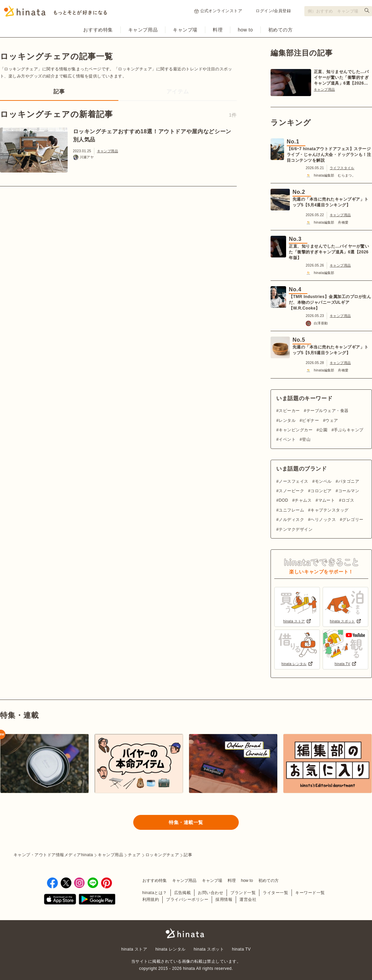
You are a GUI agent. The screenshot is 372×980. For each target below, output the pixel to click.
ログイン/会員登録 (273, 11)
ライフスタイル (342, 168)
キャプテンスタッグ (329, 510)
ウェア (332, 420)
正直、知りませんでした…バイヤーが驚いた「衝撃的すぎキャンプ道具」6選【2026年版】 (341, 78)
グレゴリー (353, 520)
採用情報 (224, 899)
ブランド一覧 (243, 893)
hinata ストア (134, 949)
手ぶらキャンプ (348, 430)
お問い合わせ (211, 893)
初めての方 (281, 30)
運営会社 (248, 899)
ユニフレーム (291, 510)
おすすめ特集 (98, 30)
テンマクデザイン (296, 529)
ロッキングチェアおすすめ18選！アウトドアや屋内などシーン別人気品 (152, 135)
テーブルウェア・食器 (328, 411)
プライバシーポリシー (187, 899)
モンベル (323, 481)
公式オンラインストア (218, 11)
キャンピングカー (296, 430)
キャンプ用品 (143, 30)
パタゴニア (349, 481)
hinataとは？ (155, 893)
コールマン (349, 491)
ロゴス (348, 500)
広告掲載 (183, 893)
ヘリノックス (323, 520)
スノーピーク (291, 491)
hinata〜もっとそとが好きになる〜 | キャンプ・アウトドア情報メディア (186, 933)
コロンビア (321, 491)
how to (245, 30)
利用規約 (151, 899)
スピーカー (289, 411)
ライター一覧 (275, 893)
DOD (283, 500)
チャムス (303, 500)
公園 (323, 430)
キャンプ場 (185, 30)
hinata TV (241, 949)
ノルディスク (291, 520)
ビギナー (310, 420)
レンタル (287, 420)
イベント (287, 439)
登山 (306, 439)
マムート (327, 500)
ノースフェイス (293, 481)
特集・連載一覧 (186, 822)
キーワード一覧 (310, 893)
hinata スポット (209, 949)
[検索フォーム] (338, 11)
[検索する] (367, 10)
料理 (218, 30)
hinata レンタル (170, 949)
